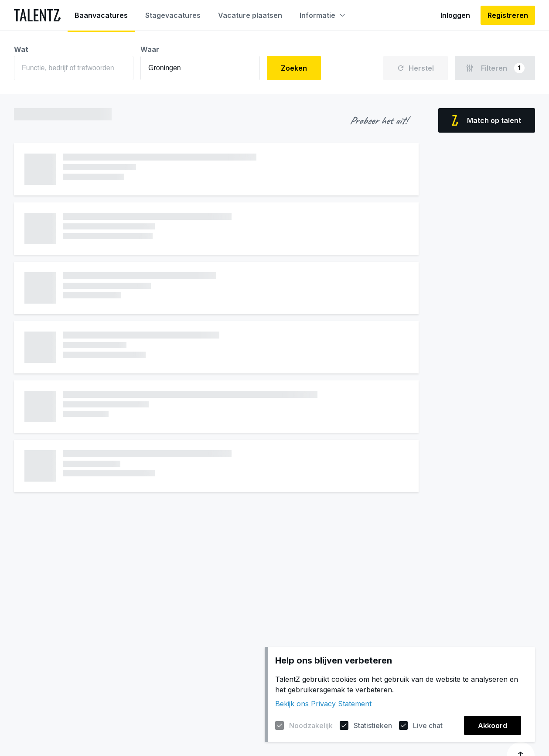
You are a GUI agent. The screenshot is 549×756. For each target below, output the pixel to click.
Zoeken (294, 68)
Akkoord (493, 725)
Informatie (322, 15)
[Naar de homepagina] (37, 15)
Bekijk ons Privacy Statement (323, 704)
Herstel (416, 68)
